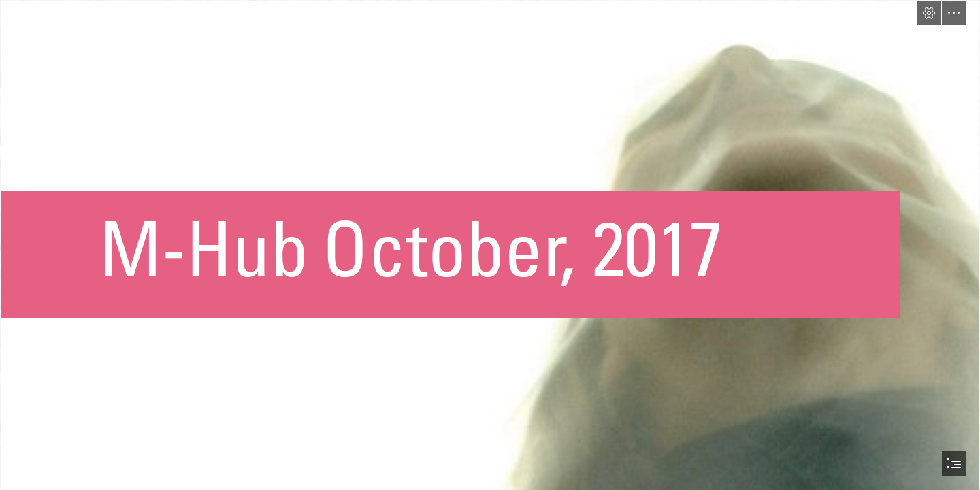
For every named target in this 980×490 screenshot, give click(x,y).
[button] (929, 13)
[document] (490, 245)
